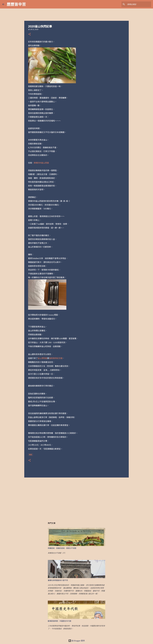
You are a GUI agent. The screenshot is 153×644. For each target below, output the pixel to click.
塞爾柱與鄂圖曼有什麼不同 (58, 580)
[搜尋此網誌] (139, 4)
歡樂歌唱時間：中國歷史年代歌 (60, 621)
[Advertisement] (76, 498)
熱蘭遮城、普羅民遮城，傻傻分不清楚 (62, 548)
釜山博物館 (42, 358)
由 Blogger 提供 (77, 641)
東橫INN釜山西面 (41, 163)
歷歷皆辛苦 (16, 4)
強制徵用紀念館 (56, 358)
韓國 (30, 455)
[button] (30, 34)
